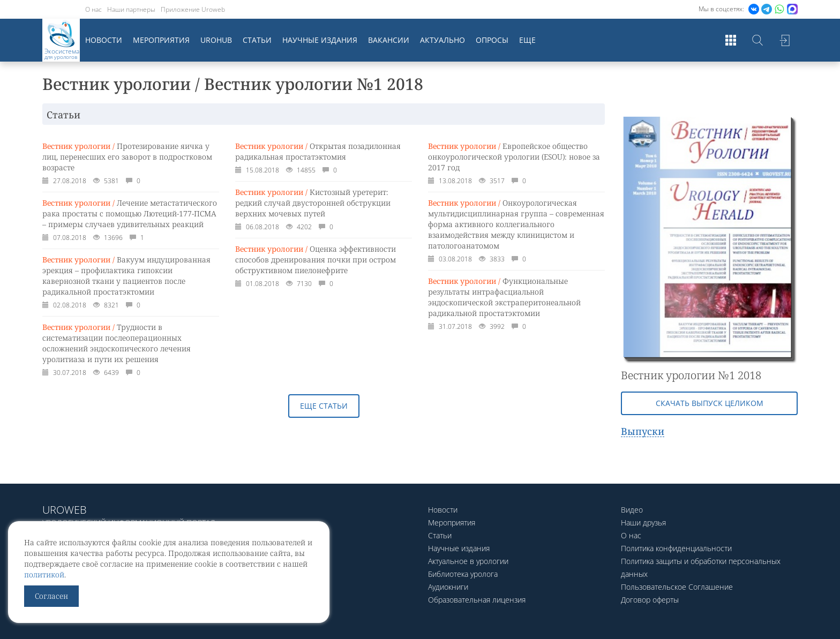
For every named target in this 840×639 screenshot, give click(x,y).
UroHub (216, 40)
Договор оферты (650, 600)
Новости (104, 40)
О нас (93, 9)
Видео (632, 510)
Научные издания (320, 40)
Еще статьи (324, 406)
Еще (527, 40)
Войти (784, 40)
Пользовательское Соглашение (677, 587)
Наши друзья (643, 523)
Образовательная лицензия (477, 600)
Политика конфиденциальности (676, 548)
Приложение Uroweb (193, 9)
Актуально (442, 40)
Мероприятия (161, 40)
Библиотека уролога (463, 574)
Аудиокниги (448, 587)
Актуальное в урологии (468, 561)
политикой (44, 574)
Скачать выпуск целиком (710, 403)
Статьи (257, 40)
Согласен (51, 596)
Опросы (492, 40)
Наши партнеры (131, 9)
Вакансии (389, 40)
